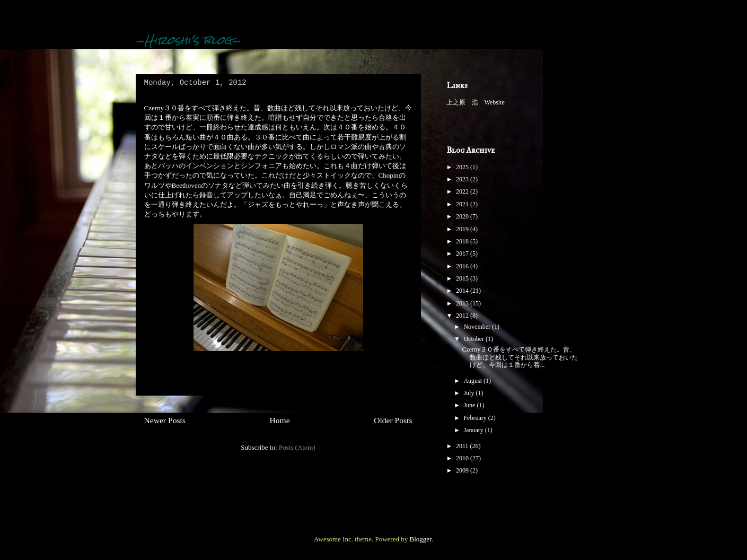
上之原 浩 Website (476, 102)
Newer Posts (165, 420)
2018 (463, 241)
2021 (463, 204)
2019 (463, 229)
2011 (463, 446)
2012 (463, 316)
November (478, 327)
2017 (463, 253)
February (476, 418)
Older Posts (393, 420)
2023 (463, 179)
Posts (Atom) (297, 447)
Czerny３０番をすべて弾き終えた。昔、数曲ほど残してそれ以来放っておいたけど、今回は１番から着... (520, 357)
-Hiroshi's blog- (188, 40)
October (474, 339)
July (469, 393)
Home (279, 420)
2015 (463, 278)
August (473, 381)
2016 (463, 266)
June (470, 405)
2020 (463, 216)
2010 (463, 458)
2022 (463, 191)
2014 (463, 291)
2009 (463, 470)
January (474, 430)
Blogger (420, 539)
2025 (463, 167)
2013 (463, 303)
